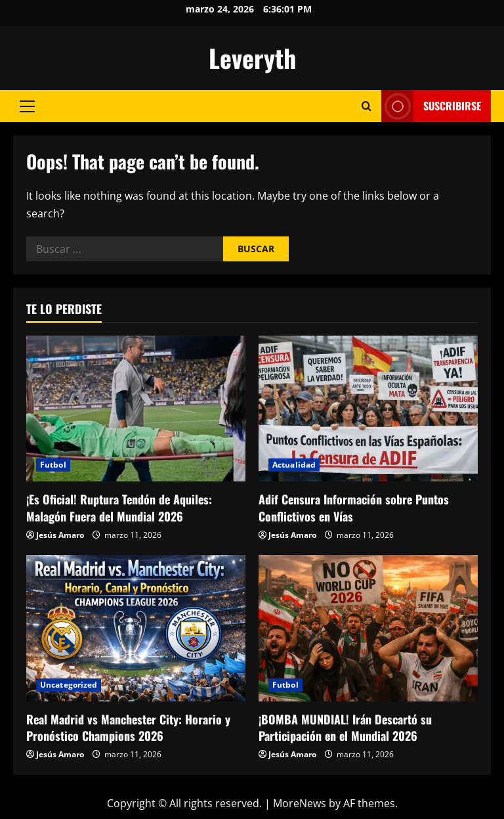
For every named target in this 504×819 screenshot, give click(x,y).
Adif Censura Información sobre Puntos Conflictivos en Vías (354, 507)
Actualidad (294, 465)
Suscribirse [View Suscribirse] (431, 106)
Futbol (53, 465)
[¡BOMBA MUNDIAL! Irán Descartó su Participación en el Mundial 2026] (368, 628)
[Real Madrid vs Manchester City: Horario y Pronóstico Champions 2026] (136, 628)
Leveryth (252, 58)
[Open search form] (367, 106)
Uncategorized (69, 685)
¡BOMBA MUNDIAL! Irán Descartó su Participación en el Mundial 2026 (345, 727)
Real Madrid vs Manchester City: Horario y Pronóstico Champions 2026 (128, 727)
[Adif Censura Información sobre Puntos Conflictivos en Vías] (368, 409)
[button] (27, 106)
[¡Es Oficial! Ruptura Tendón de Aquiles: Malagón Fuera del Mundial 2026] (136, 409)
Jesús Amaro (60, 535)
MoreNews (300, 803)
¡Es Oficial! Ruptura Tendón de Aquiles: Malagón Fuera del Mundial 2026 (119, 507)
